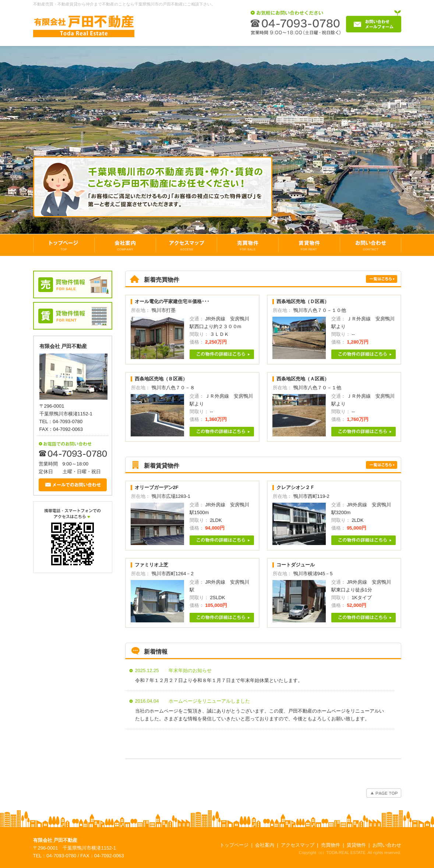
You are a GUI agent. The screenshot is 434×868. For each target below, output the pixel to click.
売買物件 (331, 845)
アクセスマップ (298, 845)
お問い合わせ (387, 845)
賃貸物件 (356, 845)
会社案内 (265, 845)
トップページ (234, 845)
